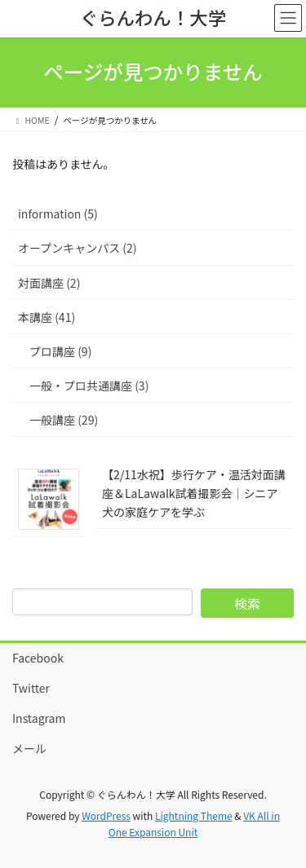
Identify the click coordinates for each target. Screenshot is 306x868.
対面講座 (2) (49, 283)
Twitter (31, 688)
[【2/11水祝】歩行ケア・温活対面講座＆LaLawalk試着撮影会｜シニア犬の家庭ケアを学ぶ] (49, 499)
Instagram (39, 718)
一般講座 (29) (64, 420)
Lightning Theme (194, 815)
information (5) (58, 214)
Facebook (38, 658)
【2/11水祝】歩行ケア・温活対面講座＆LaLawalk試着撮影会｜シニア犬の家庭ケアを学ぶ (194, 493)
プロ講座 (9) (60, 351)
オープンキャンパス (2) (78, 248)
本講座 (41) (47, 317)
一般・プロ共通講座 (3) (89, 386)
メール (29, 748)
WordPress (106, 815)
